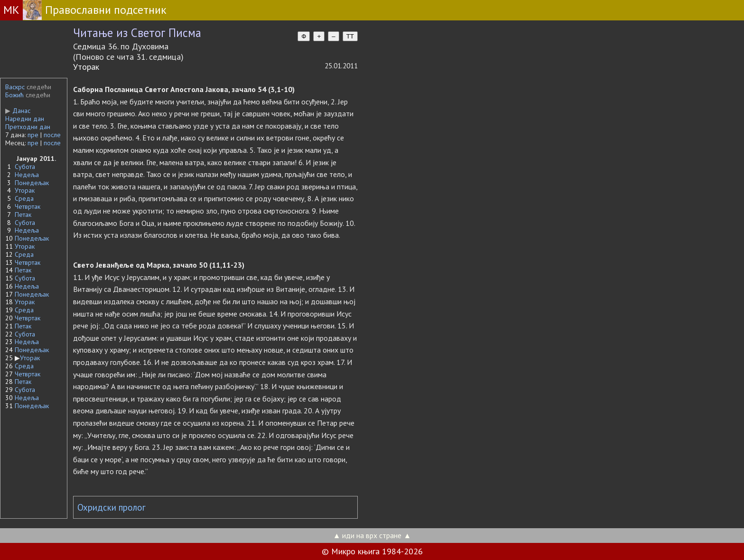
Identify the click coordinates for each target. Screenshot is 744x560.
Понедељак (32, 183)
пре (33, 135)
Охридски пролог (112, 507)
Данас (18, 111)
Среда (24, 198)
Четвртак (28, 206)
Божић (14, 95)
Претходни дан (28, 127)
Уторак (25, 190)
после (52, 135)
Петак (23, 215)
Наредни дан (25, 119)
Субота (25, 167)
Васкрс (15, 87)
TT (350, 36)
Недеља (27, 175)
